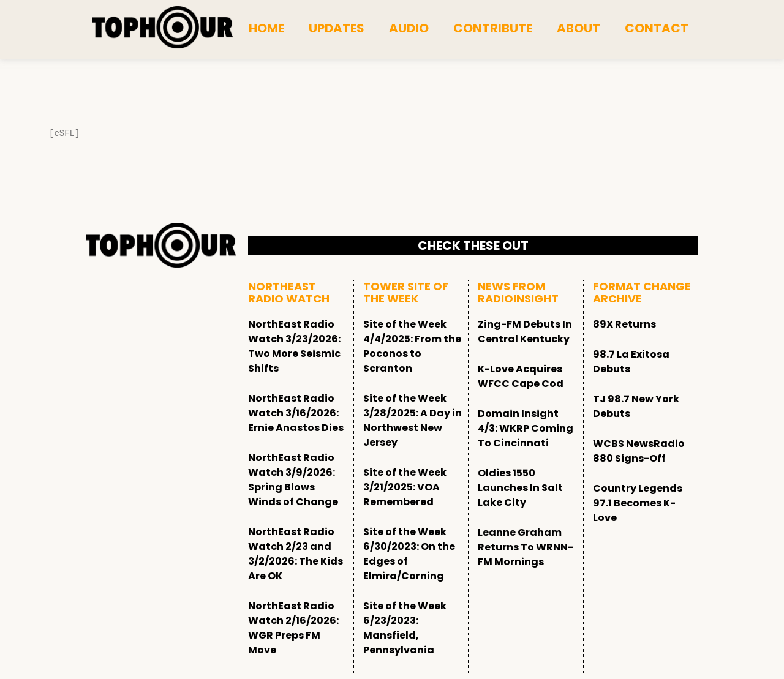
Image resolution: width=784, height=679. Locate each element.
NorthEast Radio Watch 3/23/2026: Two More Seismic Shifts (294, 346)
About (579, 28)
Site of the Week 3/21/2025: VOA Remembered (405, 487)
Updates (337, 28)
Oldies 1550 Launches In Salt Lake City (520, 488)
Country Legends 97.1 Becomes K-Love (638, 503)
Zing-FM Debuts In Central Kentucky (525, 332)
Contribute (493, 28)
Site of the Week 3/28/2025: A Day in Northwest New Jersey (413, 420)
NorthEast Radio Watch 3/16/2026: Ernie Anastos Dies (296, 413)
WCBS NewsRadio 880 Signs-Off (639, 451)
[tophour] (162, 28)
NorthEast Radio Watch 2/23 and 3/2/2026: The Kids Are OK (296, 554)
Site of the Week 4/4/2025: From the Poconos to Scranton (412, 346)
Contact (657, 28)
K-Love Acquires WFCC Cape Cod (521, 376)
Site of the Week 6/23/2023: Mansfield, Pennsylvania (405, 628)
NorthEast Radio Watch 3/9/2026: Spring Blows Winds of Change (293, 480)
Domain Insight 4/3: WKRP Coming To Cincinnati (526, 428)
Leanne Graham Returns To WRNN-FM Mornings (526, 547)
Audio (409, 28)
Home (266, 28)
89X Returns (624, 324)
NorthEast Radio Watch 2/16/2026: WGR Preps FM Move (293, 628)
